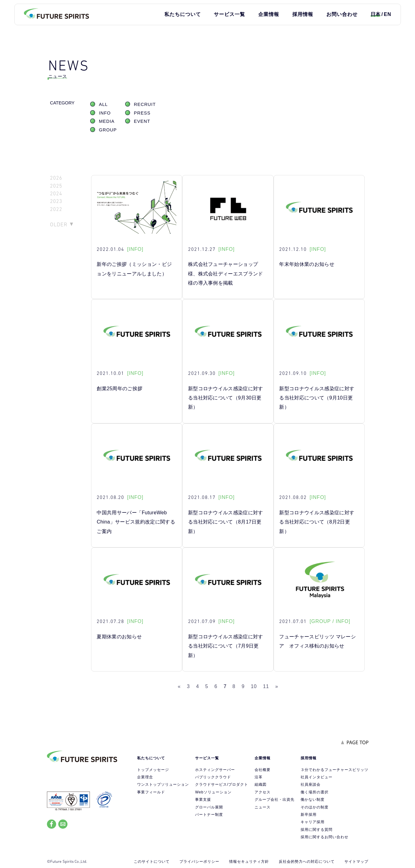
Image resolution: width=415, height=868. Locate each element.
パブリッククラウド (213, 777)
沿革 (259, 777)
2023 (56, 201)
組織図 (261, 784)
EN (387, 14)
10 (254, 686)
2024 (56, 194)
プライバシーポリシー (199, 862)
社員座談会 (311, 784)
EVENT (142, 121)
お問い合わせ (342, 14)
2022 (56, 209)
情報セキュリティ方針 (249, 862)
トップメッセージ (153, 770)
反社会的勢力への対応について (307, 862)
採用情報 (303, 14)
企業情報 (269, 14)
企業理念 (145, 777)
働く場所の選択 (315, 792)
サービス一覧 (229, 14)
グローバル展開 (209, 807)
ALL (104, 104)
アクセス (263, 792)
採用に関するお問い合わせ (325, 837)
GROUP (108, 130)
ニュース (263, 807)
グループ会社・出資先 (275, 800)
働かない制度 (313, 800)
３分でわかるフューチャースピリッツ (334, 770)
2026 (56, 178)
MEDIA (107, 121)
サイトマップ (356, 862)
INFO (105, 113)
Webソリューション (213, 792)
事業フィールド (151, 792)
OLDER (59, 224)
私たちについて (183, 14)
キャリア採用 (313, 822)
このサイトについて (152, 862)
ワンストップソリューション (163, 784)
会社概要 (263, 770)
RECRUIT (145, 104)
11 (266, 686)
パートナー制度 (209, 815)
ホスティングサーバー (215, 770)
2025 (56, 186)
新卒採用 (309, 815)
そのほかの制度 (315, 807)
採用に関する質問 (317, 830)
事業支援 (203, 800)
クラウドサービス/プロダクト (222, 784)
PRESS (142, 113)
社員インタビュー (317, 777)
